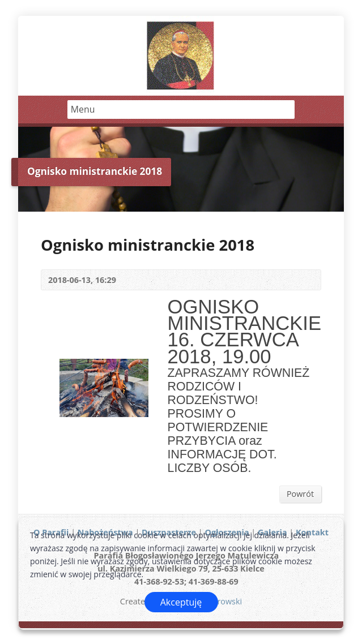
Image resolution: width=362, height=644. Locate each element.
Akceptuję (181, 602)
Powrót (300, 494)
